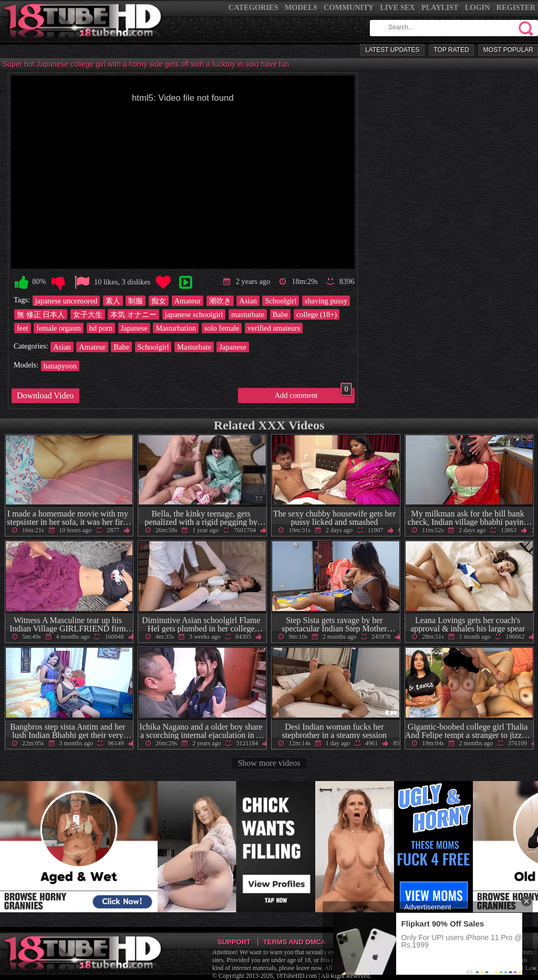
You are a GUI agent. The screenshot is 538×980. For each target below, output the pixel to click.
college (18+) (317, 314)
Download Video (45, 396)
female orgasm (59, 328)
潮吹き (220, 301)
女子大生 (88, 314)
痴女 (159, 301)
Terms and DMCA (294, 942)
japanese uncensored (66, 301)
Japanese (134, 328)
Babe (281, 314)
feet (23, 328)
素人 (113, 301)
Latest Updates (392, 50)
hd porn (101, 328)
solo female (222, 328)
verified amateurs (274, 328)
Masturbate (194, 347)
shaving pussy (326, 301)
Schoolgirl (281, 301)
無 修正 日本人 (41, 314)
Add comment (313, 394)
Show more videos (269, 763)
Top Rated (452, 50)
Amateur (188, 301)
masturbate (248, 314)
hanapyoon (60, 366)
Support (234, 942)
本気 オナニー (133, 314)
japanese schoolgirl (194, 314)
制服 (136, 301)
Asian (248, 301)
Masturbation (176, 328)
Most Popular (508, 50)
